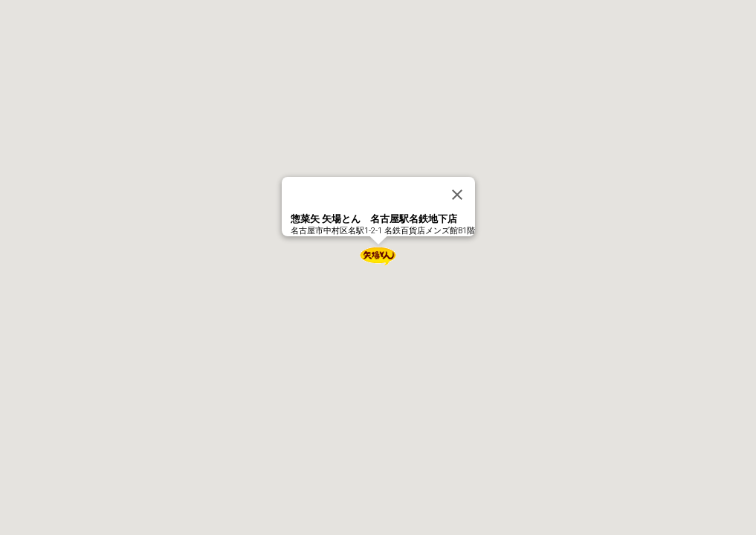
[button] (378, 256)
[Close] (457, 195)
